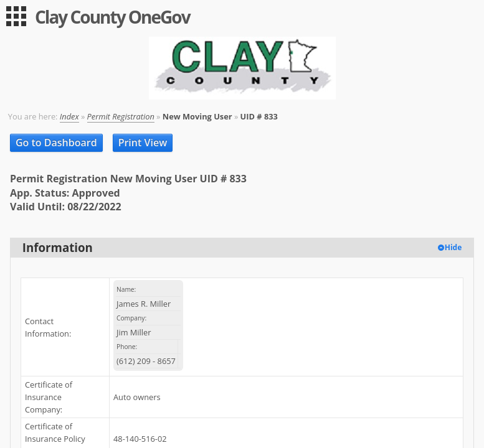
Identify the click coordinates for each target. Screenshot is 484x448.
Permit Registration (121, 116)
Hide (453, 247)
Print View (143, 142)
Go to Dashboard (56, 142)
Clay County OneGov (112, 17)
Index (69, 116)
